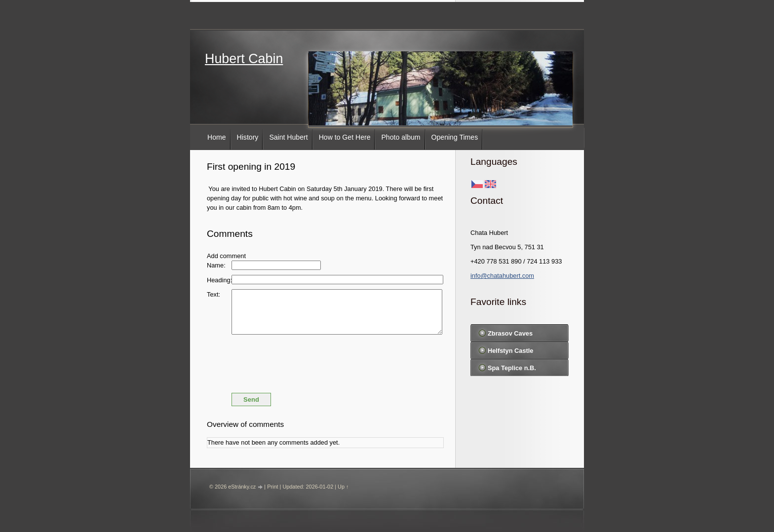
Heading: (219, 280)
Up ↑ (343, 487)
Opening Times (455, 137)
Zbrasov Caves (510, 333)
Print (272, 487)
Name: (216, 265)
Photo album (401, 137)
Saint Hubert (288, 137)
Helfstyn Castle (510, 351)
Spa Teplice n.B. (512, 368)
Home (217, 137)
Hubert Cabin (244, 59)
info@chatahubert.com (502, 276)
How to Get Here (345, 137)
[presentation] (325, 361)
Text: (213, 294)
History (248, 137)
